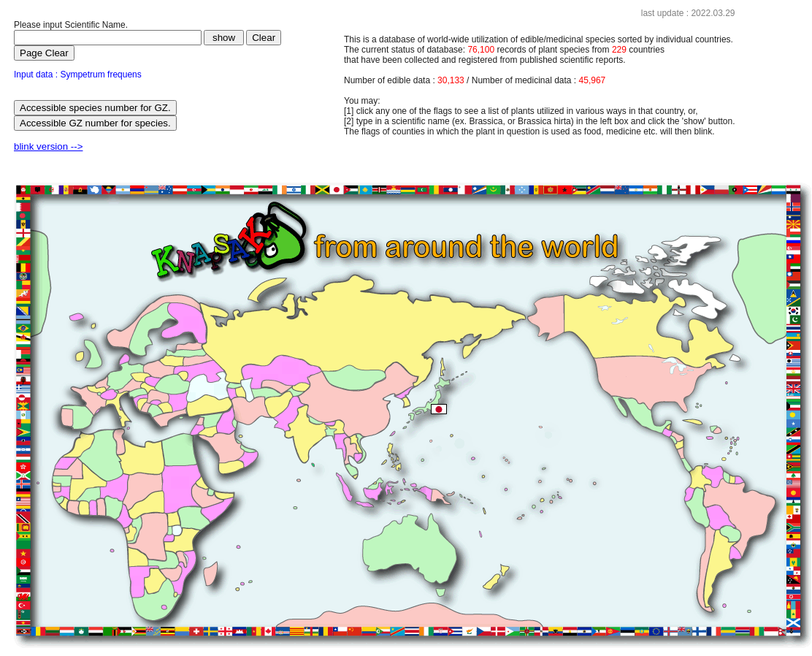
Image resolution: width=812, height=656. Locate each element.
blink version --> (48, 146)
